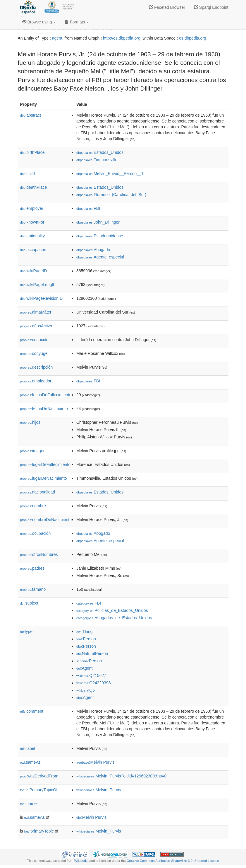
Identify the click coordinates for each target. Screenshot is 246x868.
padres (32, 568)
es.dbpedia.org (193, 38)
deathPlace (34, 187)
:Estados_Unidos (100, 152)
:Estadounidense (100, 236)
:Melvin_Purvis (99, 790)
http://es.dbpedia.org (122, 38)
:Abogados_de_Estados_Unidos (114, 618)
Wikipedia (81, 861)
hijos (30, 422)
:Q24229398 (94, 683)
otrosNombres (39, 554)
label (28, 748)
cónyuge (34, 353)
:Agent (84, 668)
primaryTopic (39, 831)
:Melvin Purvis (96, 762)
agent (57, 38)
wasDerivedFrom (39, 776)
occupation (33, 250)
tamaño (33, 589)
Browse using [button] (39, 22)
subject (29, 603)
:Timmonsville (97, 160)
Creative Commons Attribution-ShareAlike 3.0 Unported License (173, 861)
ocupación (36, 533)
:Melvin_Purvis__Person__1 (110, 173)
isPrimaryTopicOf (39, 790)
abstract (31, 115)
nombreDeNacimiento (46, 520)
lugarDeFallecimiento (45, 464)
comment (32, 711)
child (28, 173)
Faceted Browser (167, 7)
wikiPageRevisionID (42, 298)
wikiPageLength (38, 285)
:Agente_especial (100, 257)
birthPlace (32, 152)
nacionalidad (38, 492)
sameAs (30, 762)
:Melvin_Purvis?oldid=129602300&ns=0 (121, 776)
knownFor (32, 222)
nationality (33, 236)
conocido (34, 340)
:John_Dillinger (98, 222)
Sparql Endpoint (211, 7)
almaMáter (36, 312)
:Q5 (86, 690)
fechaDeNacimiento (44, 409)
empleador (36, 381)
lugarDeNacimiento (44, 478)
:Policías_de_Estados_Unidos (112, 610)
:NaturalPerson (92, 653)
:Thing (85, 632)
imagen (33, 451)
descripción (37, 367)
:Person (86, 639)
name (29, 804)
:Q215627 (91, 675)
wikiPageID (34, 271)
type (26, 632)
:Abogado (93, 250)
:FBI (88, 208)
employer (32, 208)
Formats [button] (77, 22)
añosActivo (36, 326)
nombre (33, 506)
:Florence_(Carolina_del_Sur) (111, 195)
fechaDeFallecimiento (46, 395)
